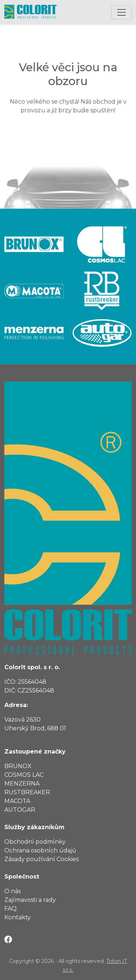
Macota (17, 801)
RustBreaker (27, 792)
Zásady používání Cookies (42, 859)
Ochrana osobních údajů (40, 850)
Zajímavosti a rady (30, 900)
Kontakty (18, 917)
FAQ (11, 909)
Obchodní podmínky (35, 842)
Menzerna (22, 784)
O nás (13, 891)
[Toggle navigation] (121, 12)
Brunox (18, 766)
